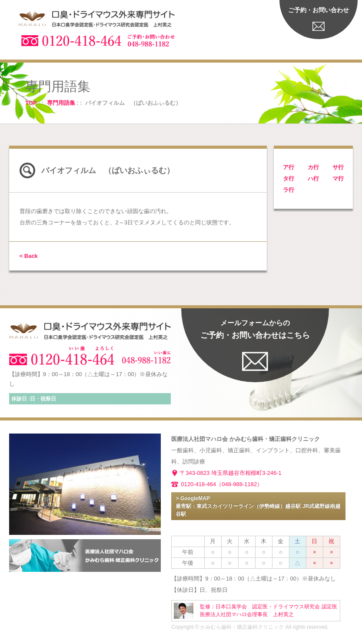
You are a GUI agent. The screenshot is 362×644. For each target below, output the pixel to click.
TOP (31, 103)
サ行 (338, 167)
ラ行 (289, 190)
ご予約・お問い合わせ (319, 10)
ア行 (289, 167)
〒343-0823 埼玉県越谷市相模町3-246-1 (231, 473)
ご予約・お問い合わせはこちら (255, 329)
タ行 (289, 179)
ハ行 (313, 179)
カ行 (313, 167)
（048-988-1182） (239, 484)
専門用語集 (61, 103)
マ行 (338, 179)
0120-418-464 (198, 484)
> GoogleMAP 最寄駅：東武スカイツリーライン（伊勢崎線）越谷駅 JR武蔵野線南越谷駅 (258, 506)
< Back (29, 256)
